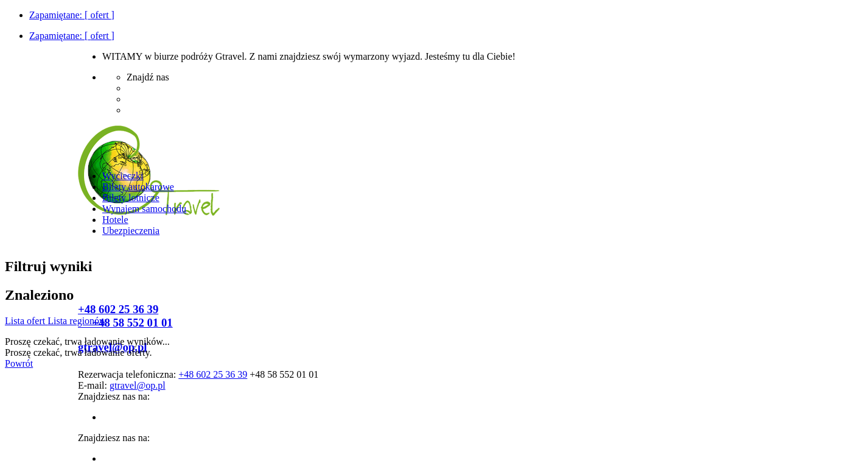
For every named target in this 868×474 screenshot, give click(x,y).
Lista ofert (26, 321)
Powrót (19, 363)
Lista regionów (77, 321)
